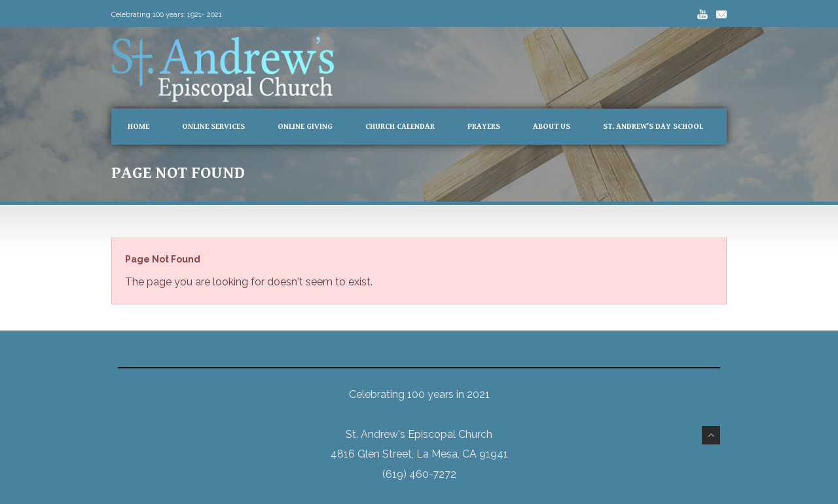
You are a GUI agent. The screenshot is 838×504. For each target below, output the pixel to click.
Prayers (484, 127)
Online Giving (305, 127)
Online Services (213, 127)
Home (138, 127)
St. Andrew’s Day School (653, 127)
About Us (552, 127)
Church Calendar (400, 127)
